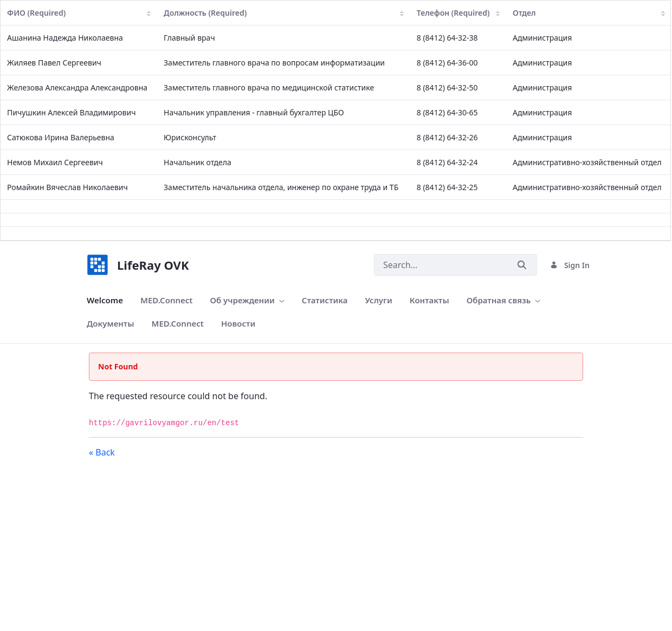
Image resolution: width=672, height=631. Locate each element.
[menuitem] (105, 300)
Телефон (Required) (458, 13)
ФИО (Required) (79, 13)
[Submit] (522, 265)
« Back (102, 452)
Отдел (589, 13)
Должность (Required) (284, 13)
